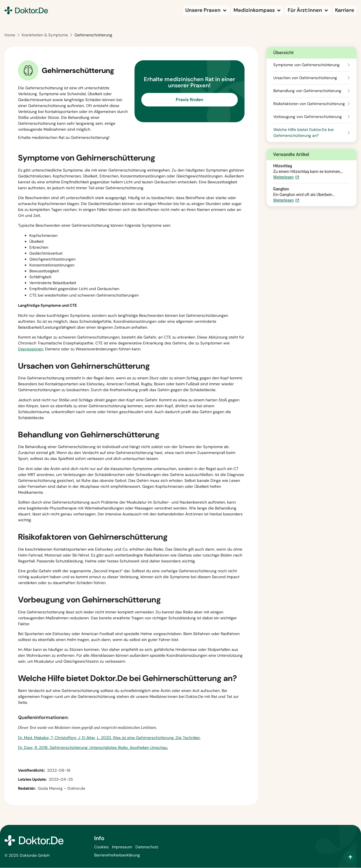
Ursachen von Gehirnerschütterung (305, 78)
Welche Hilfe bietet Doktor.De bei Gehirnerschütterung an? (303, 133)
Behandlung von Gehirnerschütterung (307, 91)
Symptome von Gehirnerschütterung (306, 65)
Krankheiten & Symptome (45, 35)
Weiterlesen (286, 178)
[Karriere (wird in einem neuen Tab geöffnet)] (345, 10)
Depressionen (31, 349)
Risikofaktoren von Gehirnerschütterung (309, 104)
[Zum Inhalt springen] (350, 857)
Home (10, 35)
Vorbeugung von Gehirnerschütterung (308, 117)
